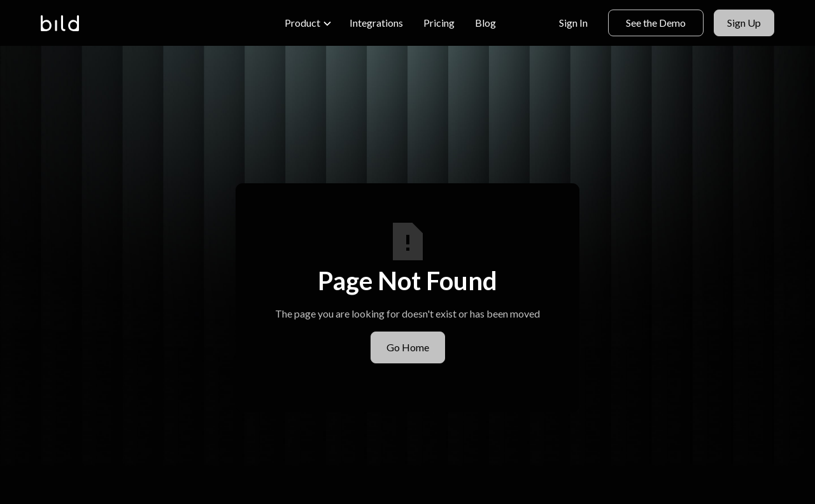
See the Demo (656, 23)
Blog (485, 23)
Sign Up (744, 23)
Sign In (573, 23)
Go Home (408, 347)
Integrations (376, 23)
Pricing (439, 23)
